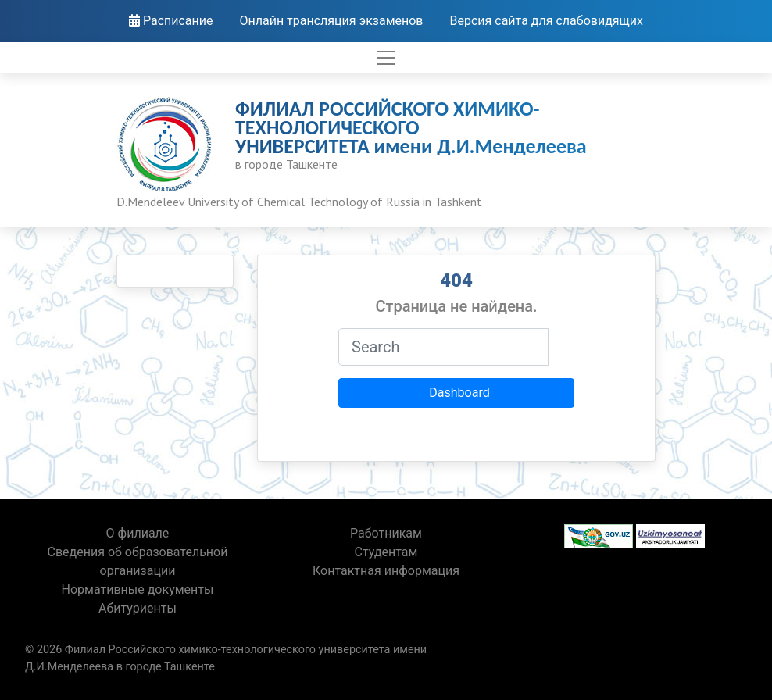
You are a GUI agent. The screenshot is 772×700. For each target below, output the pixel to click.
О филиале (138, 533)
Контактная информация (386, 571)
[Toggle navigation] (386, 58)
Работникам (386, 533)
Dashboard (459, 393)
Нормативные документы (138, 589)
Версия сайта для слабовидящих (546, 21)
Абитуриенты (138, 608)
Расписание (171, 21)
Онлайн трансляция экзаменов (331, 21)
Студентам (386, 552)
